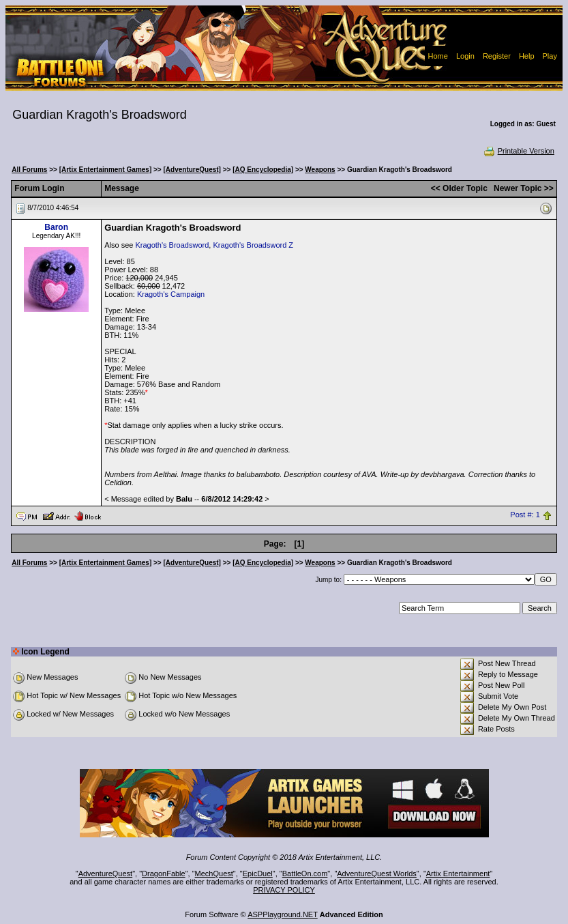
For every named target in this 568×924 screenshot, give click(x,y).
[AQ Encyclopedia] (263, 170)
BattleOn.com (305, 874)
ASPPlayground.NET (283, 914)
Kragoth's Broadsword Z (253, 245)
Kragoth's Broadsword (172, 245)
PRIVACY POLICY (284, 890)
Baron (56, 227)
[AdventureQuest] (192, 170)
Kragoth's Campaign (171, 294)
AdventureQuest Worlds (377, 874)
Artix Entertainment (458, 874)
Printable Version (519, 151)
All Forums (29, 170)
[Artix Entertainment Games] (106, 170)
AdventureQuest (106, 874)
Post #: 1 (525, 515)
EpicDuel (258, 874)
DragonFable (164, 874)
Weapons (320, 170)
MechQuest (214, 874)
